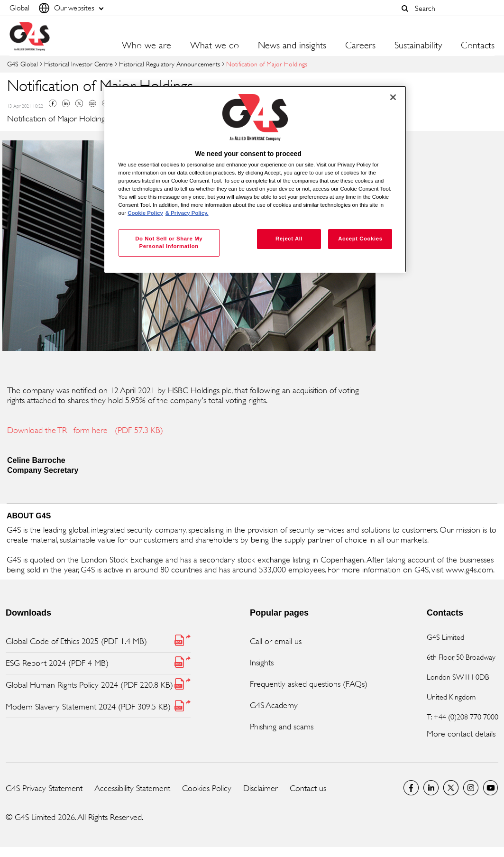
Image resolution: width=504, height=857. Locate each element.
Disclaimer (261, 788)
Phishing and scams (282, 727)
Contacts (478, 46)
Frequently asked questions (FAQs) (309, 684)
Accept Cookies (360, 239)
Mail (92, 103)
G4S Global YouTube (491, 788)
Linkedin (66, 103)
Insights (262, 663)
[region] (256, 180)
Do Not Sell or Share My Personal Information (169, 242)
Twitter (79, 103)
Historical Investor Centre (78, 64)
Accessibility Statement (132, 788)
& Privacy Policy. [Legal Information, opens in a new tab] (187, 213)
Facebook (53, 103)
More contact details (461, 734)
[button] (405, 9)
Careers (360, 46)
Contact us (308, 788)
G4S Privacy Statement (44, 788)
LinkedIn (431, 788)
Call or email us (276, 641)
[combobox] (452, 8)
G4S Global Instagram (471, 788)
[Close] (393, 97)
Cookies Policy (207, 788)
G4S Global (23, 64)
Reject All (289, 239)
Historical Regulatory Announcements (170, 64)
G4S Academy (274, 705)
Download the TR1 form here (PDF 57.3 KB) (85, 430)
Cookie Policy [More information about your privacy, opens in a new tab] (145, 213)
